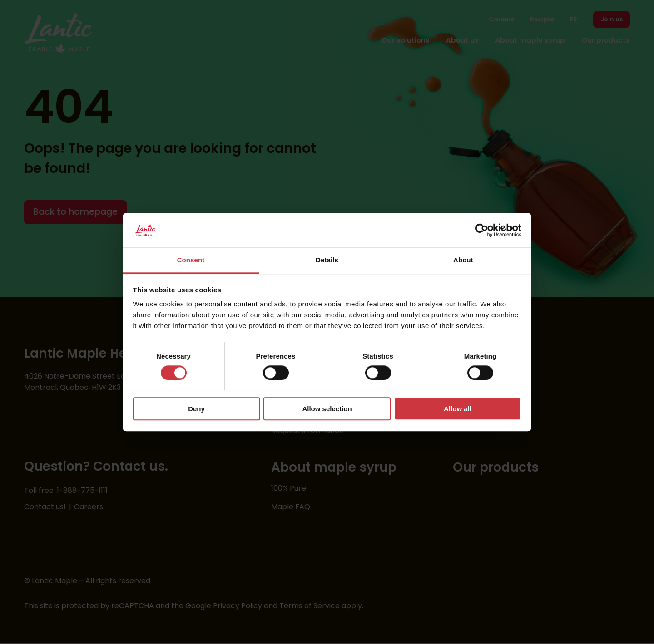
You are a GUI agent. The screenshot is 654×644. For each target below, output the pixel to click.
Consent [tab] (191, 260)
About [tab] (463, 260)
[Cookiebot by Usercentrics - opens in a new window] (482, 230)
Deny (196, 409)
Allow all (458, 409)
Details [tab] (327, 260)
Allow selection (327, 409)
